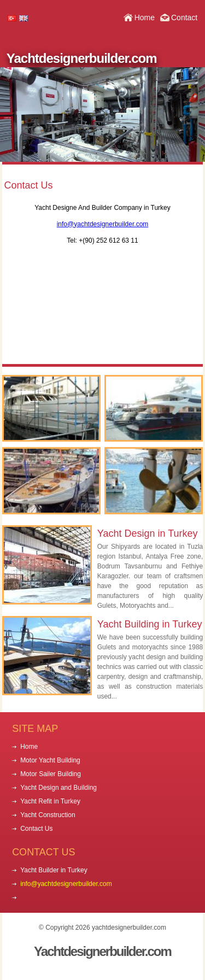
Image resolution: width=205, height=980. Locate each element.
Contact (184, 17)
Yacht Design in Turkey (148, 533)
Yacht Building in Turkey (150, 624)
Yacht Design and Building (58, 788)
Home (145, 17)
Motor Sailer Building (51, 774)
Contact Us (36, 829)
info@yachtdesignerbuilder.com (103, 224)
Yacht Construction (48, 815)
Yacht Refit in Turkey (50, 801)
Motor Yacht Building (50, 760)
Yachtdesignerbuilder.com (82, 58)
